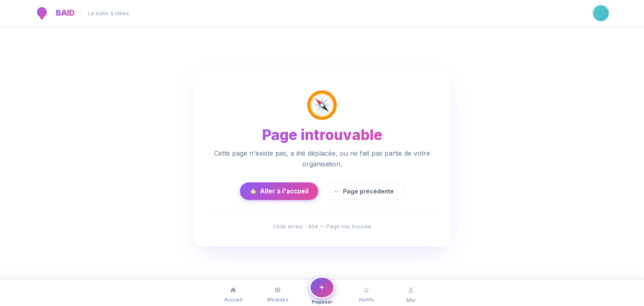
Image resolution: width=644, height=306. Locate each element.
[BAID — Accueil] (42, 13)
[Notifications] (366, 293)
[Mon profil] (411, 293)
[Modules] (278, 293)
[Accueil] (233, 293)
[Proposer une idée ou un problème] (322, 291)
